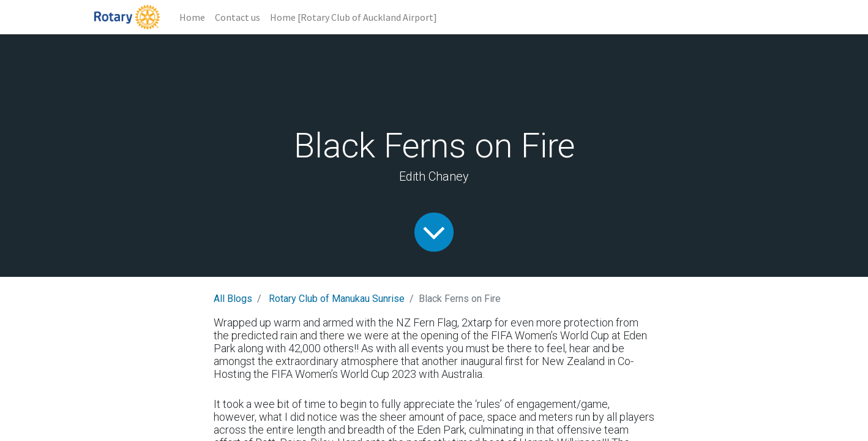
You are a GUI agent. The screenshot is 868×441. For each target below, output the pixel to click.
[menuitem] (192, 17)
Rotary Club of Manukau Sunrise (337, 299)
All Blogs (233, 299)
